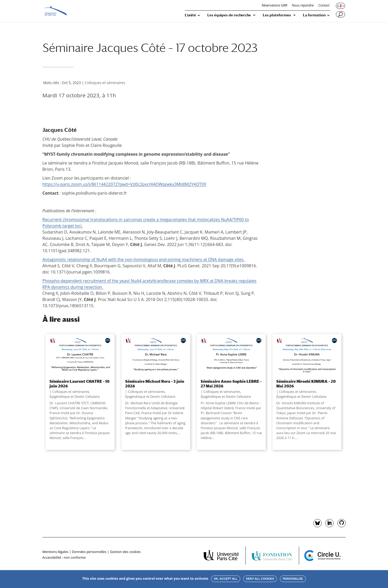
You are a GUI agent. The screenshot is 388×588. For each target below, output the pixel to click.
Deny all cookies (260, 579)
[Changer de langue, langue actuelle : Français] (340, 6)
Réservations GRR (274, 6)
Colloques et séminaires (105, 83)
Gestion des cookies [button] (125, 552)
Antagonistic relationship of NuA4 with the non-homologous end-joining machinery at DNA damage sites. (144, 259)
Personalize (293, 579)
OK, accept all (226, 579)
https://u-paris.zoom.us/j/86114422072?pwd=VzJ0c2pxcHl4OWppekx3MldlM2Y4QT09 (124, 184)
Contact (324, 6)
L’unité (190, 15)
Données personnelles (89, 552)
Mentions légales (55, 552)
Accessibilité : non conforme (64, 557)
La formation (314, 15)
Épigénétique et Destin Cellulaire (75, 396)
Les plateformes (277, 15)
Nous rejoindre (303, 6)
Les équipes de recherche (229, 15)
